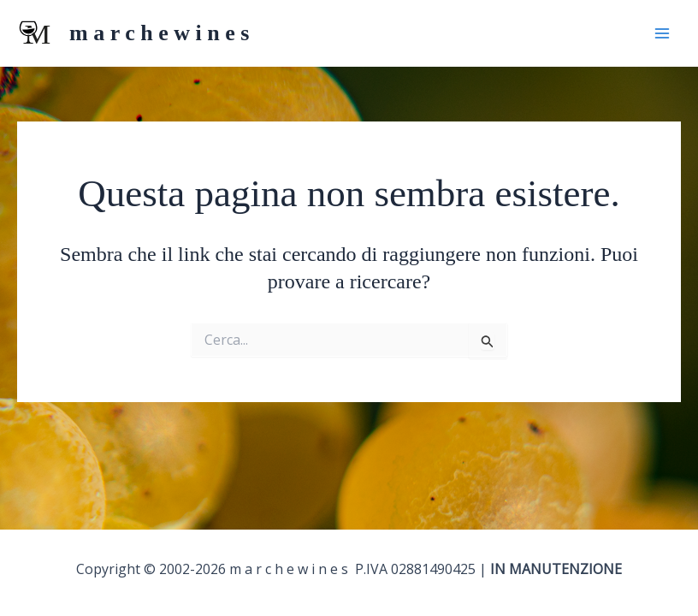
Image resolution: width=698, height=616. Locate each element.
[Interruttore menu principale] (662, 33)
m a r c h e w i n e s (159, 33)
